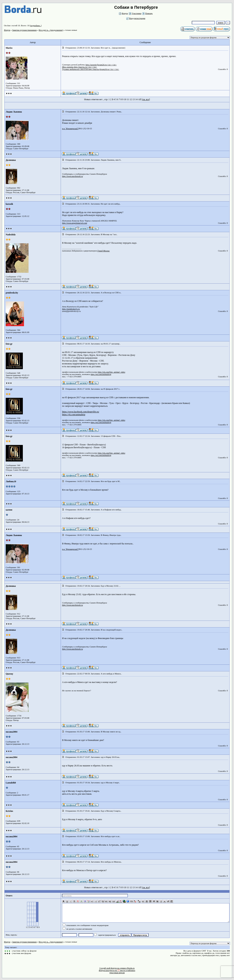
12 (131, 99)
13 (134, 99)
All (140, 99)
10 (125, 99)
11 (128, 99)
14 (136, 99)
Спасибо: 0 (223, 69)
